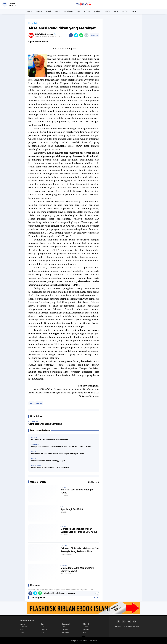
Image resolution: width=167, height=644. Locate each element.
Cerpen (65, 507)
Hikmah (65, 627)
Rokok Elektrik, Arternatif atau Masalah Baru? (50, 468)
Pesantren (65, 632)
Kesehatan (69, 11)
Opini (48, 11)
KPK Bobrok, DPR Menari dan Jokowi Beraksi (50, 439)
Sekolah (39, 403)
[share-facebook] (71, 35)
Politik (85, 632)
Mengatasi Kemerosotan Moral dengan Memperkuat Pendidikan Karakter (61, 446)
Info (21, 630)
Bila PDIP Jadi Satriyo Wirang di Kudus (77, 491)
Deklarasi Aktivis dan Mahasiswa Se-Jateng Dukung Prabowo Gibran (80, 550)
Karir (131, 626)
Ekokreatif (23, 627)
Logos (134, 11)
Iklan (136, 626)
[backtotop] (83, 638)
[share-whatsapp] (81, 35)
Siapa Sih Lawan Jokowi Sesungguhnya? (48, 461)
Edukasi (97, 11)
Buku (116, 11)
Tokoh (107, 11)
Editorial (86, 624)
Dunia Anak (66, 624)
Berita (30, 11)
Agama (58, 11)
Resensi (39, 11)
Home (31, 23)
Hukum (87, 11)
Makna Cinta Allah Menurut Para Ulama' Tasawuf (77, 569)
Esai (78, 11)
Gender (125, 11)
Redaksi (118, 626)
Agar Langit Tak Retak (72, 509)
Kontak (125, 626)
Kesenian (86, 630)
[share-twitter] (76, 35)
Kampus (44, 630)
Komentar (94, 35)
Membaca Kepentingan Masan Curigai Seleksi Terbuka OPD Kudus (79, 530)
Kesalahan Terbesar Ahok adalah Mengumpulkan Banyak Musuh (58, 454)
